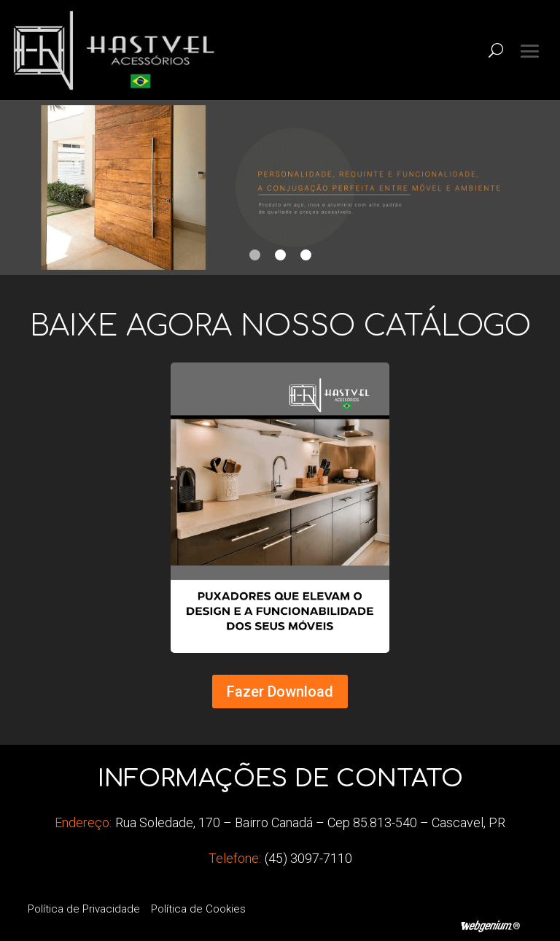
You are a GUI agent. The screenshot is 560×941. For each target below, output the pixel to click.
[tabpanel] (280, 187)
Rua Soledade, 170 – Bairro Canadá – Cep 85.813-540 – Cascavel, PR (310, 822)
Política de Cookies (198, 909)
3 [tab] (306, 255)
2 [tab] (280, 255)
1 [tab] (255, 255)
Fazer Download (280, 692)
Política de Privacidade (84, 909)
